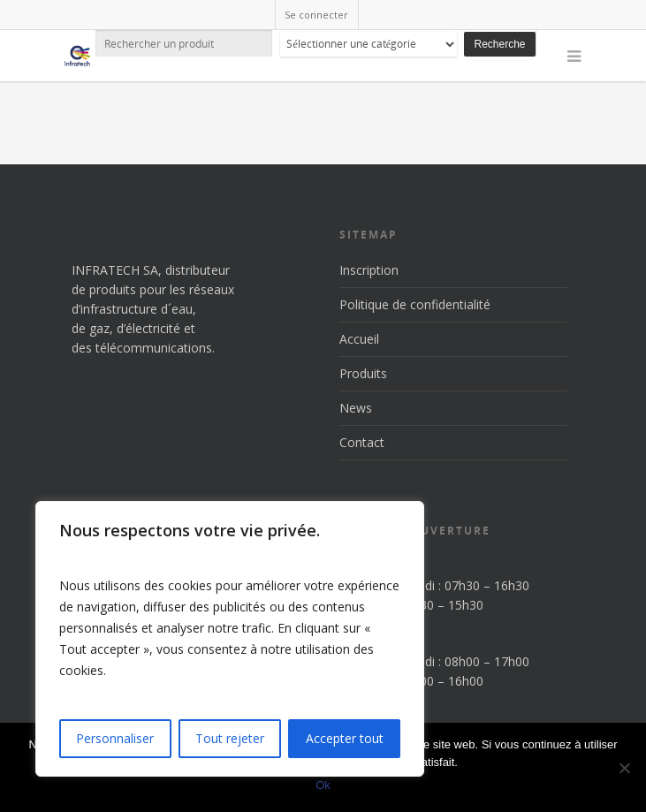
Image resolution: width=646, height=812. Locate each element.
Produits (363, 373)
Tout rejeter (230, 738)
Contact (362, 442)
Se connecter (316, 15)
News (356, 408)
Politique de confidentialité (415, 304)
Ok (323, 785)
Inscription (369, 270)
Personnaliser (115, 738)
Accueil (359, 339)
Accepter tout (345, 738)
